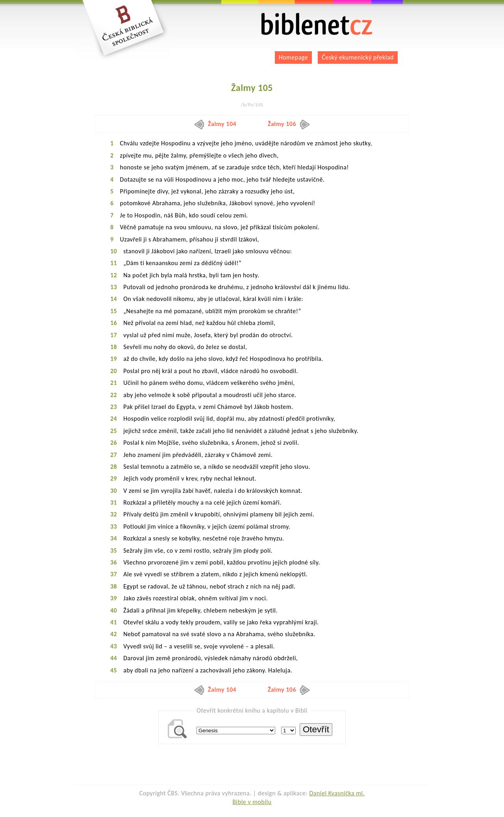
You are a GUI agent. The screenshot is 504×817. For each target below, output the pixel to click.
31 (114, 502)
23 (114, 407)
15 (114, 311)
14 (114, 299)
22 (114, 395)
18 (114, 347)
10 (114, 251)
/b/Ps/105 (252, 105)
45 (114, 670)
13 (114, 287)
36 (114, 562)
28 (114, 467)
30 (114, 491)
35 (114, 551)
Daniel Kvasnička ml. (337, 793)
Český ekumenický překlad (358, 57)
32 (114, 514)
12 (114, 275)
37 (114, 574)
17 (114, 335)
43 (114, 646)
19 (114, 359)
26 (114, 443)
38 (114, 586)
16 (114, 323)
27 (114, 455)
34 (114, 538)
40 (114, 610)
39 (114, 598)
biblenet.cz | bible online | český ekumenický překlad (317, 24)
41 (114, 622)
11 (114, 263)
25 (114, 431)
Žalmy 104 (215, 124)
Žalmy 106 (289, 124)
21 (114, 383)
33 (114, 526)
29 (114, 478)
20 (114, 371)
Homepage (294, 57)
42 (114, 634)
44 (114, 658)
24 (114, 419)
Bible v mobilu (252, 802)
